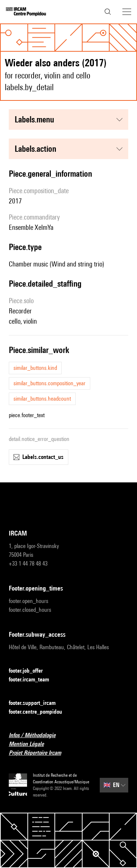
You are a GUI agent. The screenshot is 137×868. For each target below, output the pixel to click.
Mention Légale (31, 744)
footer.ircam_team (33, 680)
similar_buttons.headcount (42, 399)
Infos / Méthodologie (37, 735)
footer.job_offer (30, 671)
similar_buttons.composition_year (50, 383)
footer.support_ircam (37, 703)
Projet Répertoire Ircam (39, 753)
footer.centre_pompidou (40, 712)
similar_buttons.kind (35, 368)
